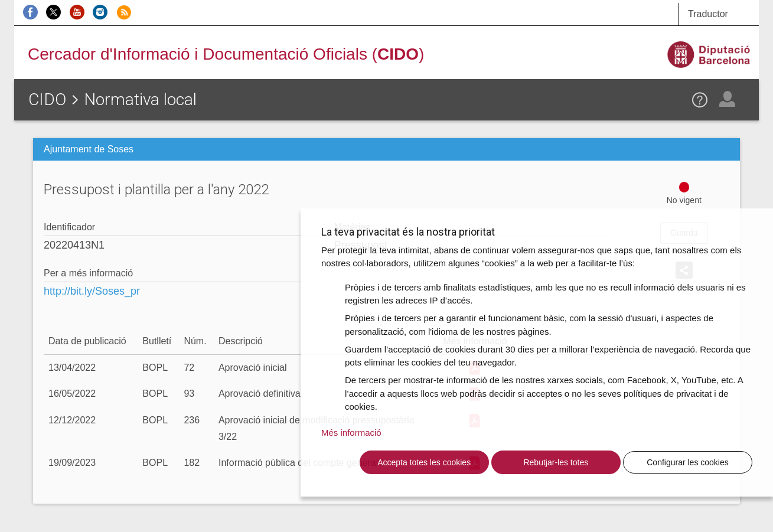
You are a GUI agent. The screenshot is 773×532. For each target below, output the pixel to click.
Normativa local (140, 99)
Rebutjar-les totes (556, 462)
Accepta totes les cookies (424, 462)
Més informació (351, 433)
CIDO (47, 99)
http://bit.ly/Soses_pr (92, 291)
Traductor (708, 14)
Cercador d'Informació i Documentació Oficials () (226, 54)
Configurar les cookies (688, 462)
